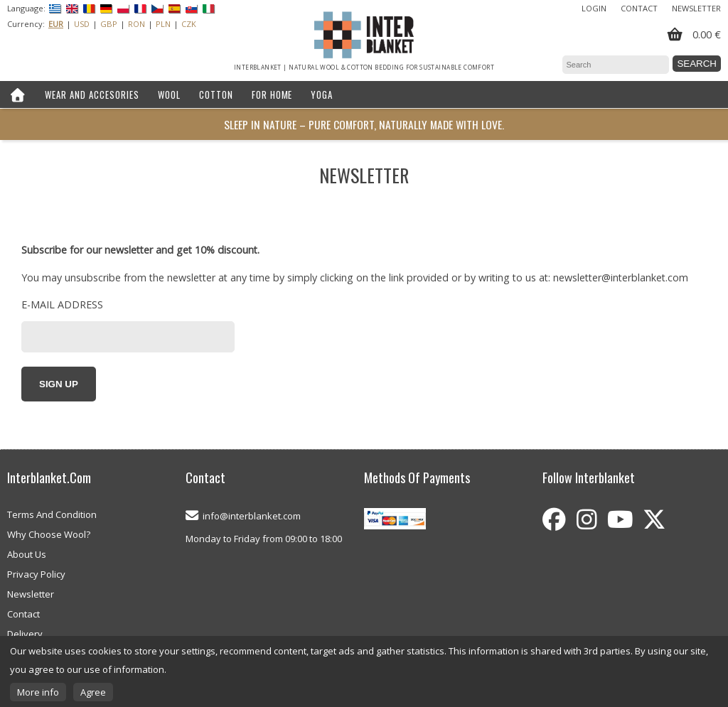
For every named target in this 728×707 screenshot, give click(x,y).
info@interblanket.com (252, 516)
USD (82, 24)
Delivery (25, 634)
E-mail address (62, 304)
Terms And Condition (52, 514)
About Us (27, 554)
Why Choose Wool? (49, 534)
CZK (189, 24)
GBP (109, 24)
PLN (163, 24)
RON (136, 24)
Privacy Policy (36, 574)
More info (38, 692)
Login (594, 8)
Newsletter (696, 8)
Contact (639, 8)
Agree (93, 692)
